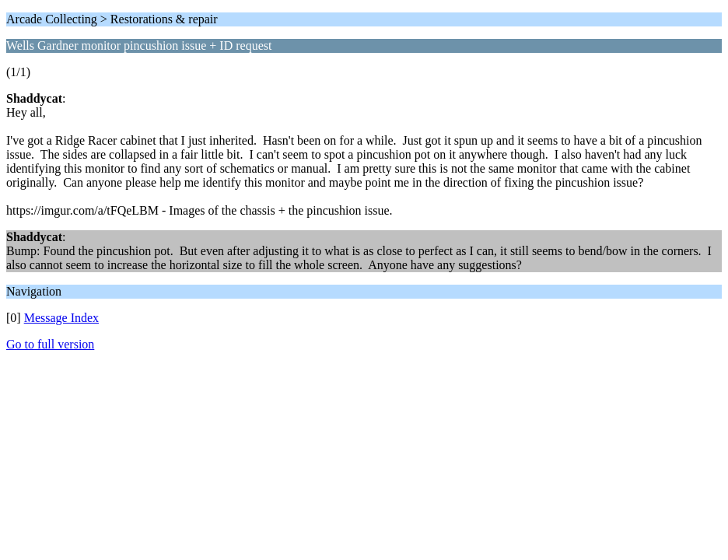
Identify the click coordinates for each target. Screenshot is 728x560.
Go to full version (50, 344)
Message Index (61, 318)
